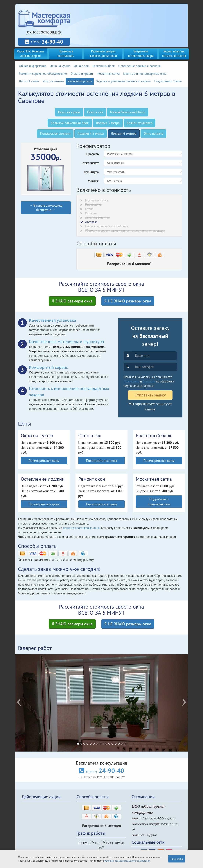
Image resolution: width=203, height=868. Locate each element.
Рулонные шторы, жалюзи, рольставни (103, 54)
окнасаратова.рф (44, 32)
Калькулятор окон (80, 81)
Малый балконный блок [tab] (128, 112)
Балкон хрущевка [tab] (140, 123)
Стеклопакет (90, 163)
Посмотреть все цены (44, 460)
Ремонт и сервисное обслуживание (43, 74)
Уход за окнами (53, 81)
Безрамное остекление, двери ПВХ (141, 56)
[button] (28, 703)
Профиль (92, 154)
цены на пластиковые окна (81, 528)
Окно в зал (81, 66)
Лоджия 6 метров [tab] (124, 133)
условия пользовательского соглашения (127, 861)
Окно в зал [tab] (95, 112)
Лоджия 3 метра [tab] (108, 123)
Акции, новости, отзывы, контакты (174, 54)
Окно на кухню (60, 66)
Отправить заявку (150, 395)
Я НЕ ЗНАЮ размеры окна (128, 301)
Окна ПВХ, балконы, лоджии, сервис (31, 54)
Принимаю (177, 859)
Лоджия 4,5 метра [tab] (91, 133)
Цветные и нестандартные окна (145, 74)
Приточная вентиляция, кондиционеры (66, 56)
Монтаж (93, 181)
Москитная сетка (108, 74)
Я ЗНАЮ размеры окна (72, 301)
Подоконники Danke (168, 81)
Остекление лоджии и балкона (139, 66)
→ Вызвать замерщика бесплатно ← (46, 208)
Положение (131, 381)
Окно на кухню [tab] (69, 112)
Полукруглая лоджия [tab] (55, 133)
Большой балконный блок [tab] (70, 123)
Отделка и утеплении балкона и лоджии (123, 81)
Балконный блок (104, 66)
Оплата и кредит (82, 74)
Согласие (149, 381)
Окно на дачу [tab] (153, 133)
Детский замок (29, 81)
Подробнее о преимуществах (159, 502)
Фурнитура (91, 172)
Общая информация (33, 66)
